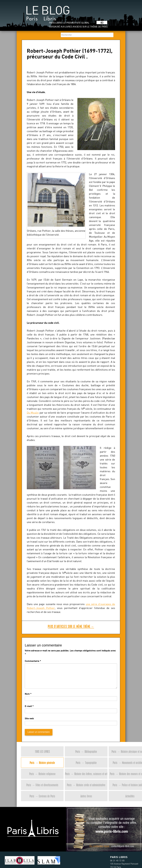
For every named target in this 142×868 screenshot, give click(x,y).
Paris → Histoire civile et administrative (86, 785)
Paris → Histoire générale (42, 763)
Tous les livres (42, 751)
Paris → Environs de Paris (42, 796)
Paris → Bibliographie (86, 751)
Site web (29, 718)
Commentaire (33, 661)
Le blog (48, 14)
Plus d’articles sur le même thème (71, 626)
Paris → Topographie (86, 763)
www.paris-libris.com (112, 832)
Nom (27, 694)
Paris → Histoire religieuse (42, 774)
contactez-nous (101, 847)
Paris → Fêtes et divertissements (42, 785)
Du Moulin (33, 413)
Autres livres (86, 796)
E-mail (28, 706)
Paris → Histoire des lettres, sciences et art (86, 774)
